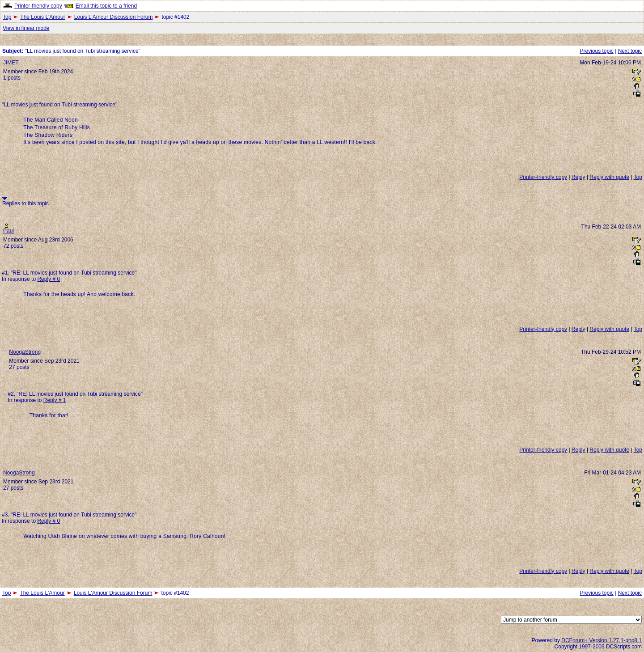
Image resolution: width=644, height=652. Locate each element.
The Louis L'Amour (42, 17)
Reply (578, 177)
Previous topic (596, 51)
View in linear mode (26, 28)
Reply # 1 (55, 400)
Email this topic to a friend (106, 6)
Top (7, 17)
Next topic (630, 51)
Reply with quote (609, 177)
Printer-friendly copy (38, 6)
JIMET (11, 63)
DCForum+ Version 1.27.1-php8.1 (602, 640)
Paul (8, 231)
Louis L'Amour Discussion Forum (114, 17)
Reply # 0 (49, 279)
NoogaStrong (25, 352)
